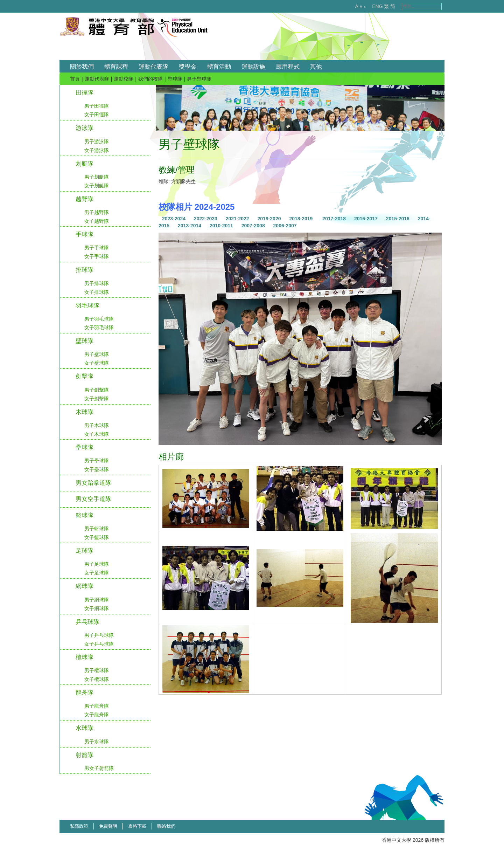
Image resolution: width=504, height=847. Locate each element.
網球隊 (85, 586)
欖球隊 (85, 657)
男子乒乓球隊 (99, 635)
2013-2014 (190, 226)
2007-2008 (253, 226)
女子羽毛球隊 (99, 328)
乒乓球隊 (87, 622)
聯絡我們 (166, 826)
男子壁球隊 (97, 354)
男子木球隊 (97, 425)
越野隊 (85, 199)
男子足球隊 (97, 564)
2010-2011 (221, 226)
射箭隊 (85, 755)
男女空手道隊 (93, 499)
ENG (370, 6)
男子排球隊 (97, 283)
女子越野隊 (97, 221)
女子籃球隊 (97, 537)
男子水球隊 (97, 742)
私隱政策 (79, 826)
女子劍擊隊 (97, 399)
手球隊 (85, 235)
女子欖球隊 (97, 679)
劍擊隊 (85, 376)
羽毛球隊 (87, 306)
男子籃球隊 (97, 529)
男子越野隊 (97, 212)
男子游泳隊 (97, 142)
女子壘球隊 (97, 469)
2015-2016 (398, 219)
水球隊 (85, 728)
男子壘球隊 (97, 461)
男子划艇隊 (97, 177)
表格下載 (137, 826)
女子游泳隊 (97, 150)
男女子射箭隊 (99, 768)
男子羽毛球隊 (99, 319)
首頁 (75, 79)
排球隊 (85, 270)
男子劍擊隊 (97, 390)
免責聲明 (108, 826)
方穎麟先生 (183, 181)
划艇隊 (85, 164)
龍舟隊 (85, 693)
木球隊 (85, 412)
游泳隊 (85, 128)
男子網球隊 (97, 600)
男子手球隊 (97, 248)
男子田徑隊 (97, 106)
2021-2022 (237, 219)
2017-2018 (334, 219)
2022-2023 (206, 219)
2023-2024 (174, 219)
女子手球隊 (97, 256)
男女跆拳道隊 (93, 483)
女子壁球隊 (97, 363)
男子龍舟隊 (97, 706)
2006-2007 (285, 226)
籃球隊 (85, 515)
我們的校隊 (150, 79)
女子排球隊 (97, 292)
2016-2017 (366, 219)
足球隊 (85, 551)
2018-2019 (301, 219)
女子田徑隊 (97, 115)
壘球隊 (85, 447)
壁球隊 (175, 79)
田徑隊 (85, 93)
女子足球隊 (97, 573)
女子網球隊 (97, 608)
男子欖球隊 (97, 670)
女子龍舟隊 (97, 715)
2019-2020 (269, 219)
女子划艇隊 (97, 186)
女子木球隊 (97, 434)
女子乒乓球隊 (99, 644)
